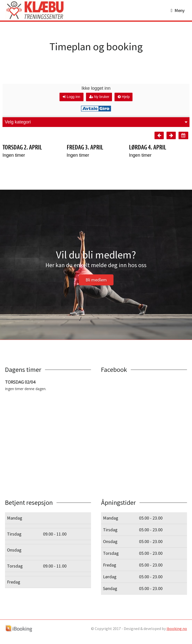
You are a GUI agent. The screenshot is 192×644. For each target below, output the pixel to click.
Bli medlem (96, 287)
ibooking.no (177, 635)
